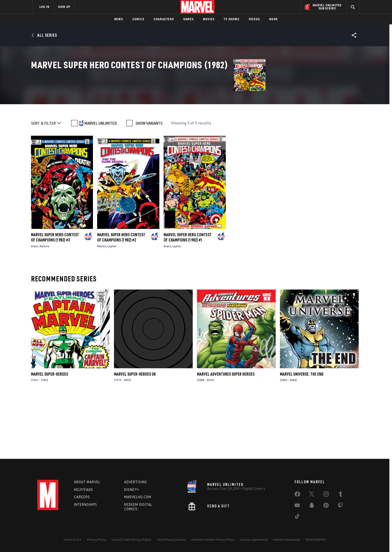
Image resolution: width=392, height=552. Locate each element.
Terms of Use (72, 540)
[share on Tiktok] (297, 517)
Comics (138, 19)
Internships (86, 504)
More (273, 19)
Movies (209, 19)
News (119, 19)
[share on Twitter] (312, 495)
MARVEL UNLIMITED (101, 183)
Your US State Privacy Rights (131, 540)
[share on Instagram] (326, 495)
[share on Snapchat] (312, 506)
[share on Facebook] (297, 495)
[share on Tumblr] (341, 495)
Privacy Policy (96, 540)
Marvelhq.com (138, 497)
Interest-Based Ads (287, 540)
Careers (82, 497)
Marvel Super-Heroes (49, 434)
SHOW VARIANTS (149, 183)
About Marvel (87, 482)
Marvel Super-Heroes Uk (135, 434)
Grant (35, 306)
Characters (164, 19)
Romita (44, 306)
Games (188, 19)
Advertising (136, 482)
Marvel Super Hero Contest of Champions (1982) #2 (121, 297)
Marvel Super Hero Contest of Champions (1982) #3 (55, 297)
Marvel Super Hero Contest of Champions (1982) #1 (188, 297)
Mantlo (102, 306)
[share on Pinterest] (326, 506)
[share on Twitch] (341, 506)
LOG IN (44, 7)
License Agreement (254, 540)
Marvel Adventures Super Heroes (226, 434)
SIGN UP (64, 7)
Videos (254, 19)
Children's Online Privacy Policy (213, 540)
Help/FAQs (84, 490)
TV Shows (231, 19)
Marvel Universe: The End (302, 434)
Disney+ (132, 490)
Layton (112, 306)
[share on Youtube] (297, 506)
